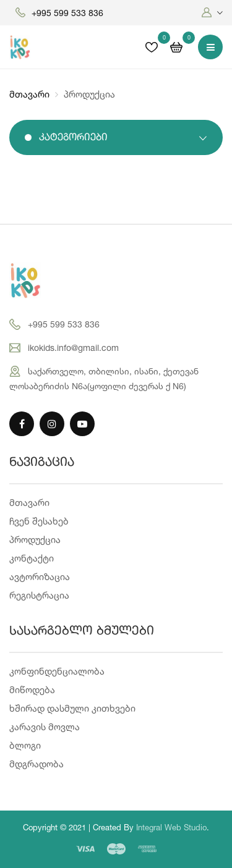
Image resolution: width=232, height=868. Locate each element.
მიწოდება (32, 690)
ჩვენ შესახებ (39, 521)
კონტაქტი (32, 558)
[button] (212, 13)
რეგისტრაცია (39, 595)
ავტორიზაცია (40, 577)
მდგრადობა (37, 764)
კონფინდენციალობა (57, 671)
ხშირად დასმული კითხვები (72, 708)
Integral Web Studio (171, 827)
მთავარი (29, 94)
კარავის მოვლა (45, 727)
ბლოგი (25, 745)
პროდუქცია (35, 540)
